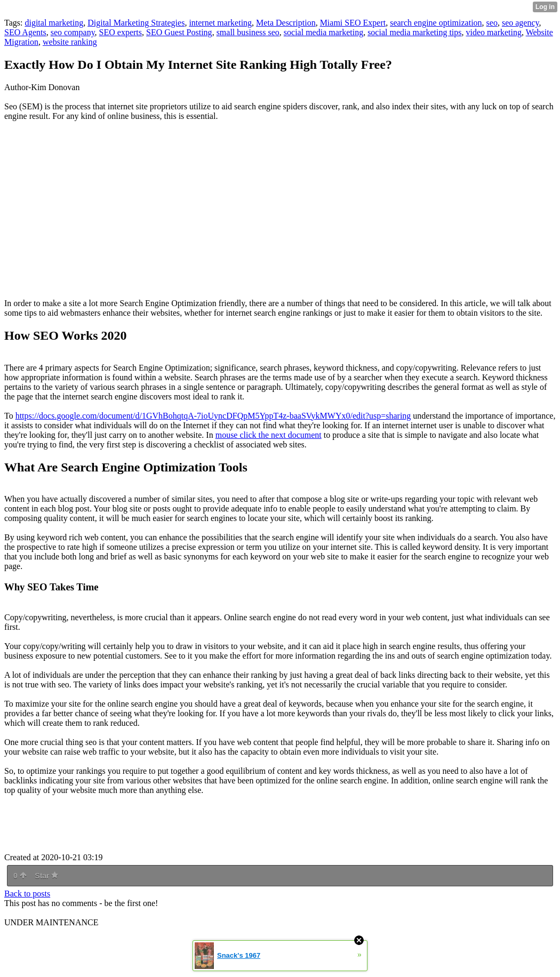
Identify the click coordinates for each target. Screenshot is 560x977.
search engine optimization (436, 23)
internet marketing (220, 23)
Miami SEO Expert (353, 23)
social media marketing (323, 32)
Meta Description (286, 23)
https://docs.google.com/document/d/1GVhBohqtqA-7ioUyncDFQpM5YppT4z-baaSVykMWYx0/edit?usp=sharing (213, 416)
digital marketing (54, 23)
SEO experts (121, 32)
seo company (73, 32)
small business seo (248, 32)
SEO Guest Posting (179, 32)
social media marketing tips (414, 32)
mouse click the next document (269, 435)
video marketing (494, 32)
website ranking (70, 42)
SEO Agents (25, 32)
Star (46, 876)
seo (492, 23)
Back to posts (27, 894)
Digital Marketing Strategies (136, 23)
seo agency (521, 23)
